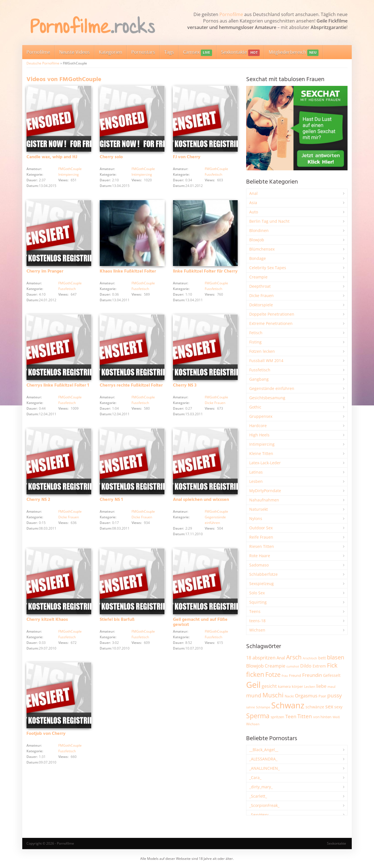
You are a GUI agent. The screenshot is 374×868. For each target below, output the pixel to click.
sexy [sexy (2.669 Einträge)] (338, 707)
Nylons (256, 518)
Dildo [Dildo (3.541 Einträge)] (306, 666)
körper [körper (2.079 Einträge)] (297, 687)
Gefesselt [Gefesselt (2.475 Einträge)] (332, 675)
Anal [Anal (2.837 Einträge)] (281, 658)
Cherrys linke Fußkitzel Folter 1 (58, 387)
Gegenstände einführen (272, 388)
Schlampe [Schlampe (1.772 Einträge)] (263, 707)
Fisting (255, 342)
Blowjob (257, 240)
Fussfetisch (213, 175)
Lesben (256, 481)
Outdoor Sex (261, 528)
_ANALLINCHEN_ (264, 768)
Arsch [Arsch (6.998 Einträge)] (294, 657)
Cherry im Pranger (45, 273)
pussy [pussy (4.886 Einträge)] (335, 695)
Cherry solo (111, 158)
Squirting (258, 602)
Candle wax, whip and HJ (52, 158)
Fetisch (256, 333)
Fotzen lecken (262, 351)
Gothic (255, 407)
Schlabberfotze (263, 574)
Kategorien (111, 52)
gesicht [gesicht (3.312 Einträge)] (269, 686)
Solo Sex (257, 593)
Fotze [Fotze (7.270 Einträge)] (273, 674)
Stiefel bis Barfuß (117, 623)
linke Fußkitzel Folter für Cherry (205, 273)
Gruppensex (261, 416)
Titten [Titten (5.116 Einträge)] (305, 716)
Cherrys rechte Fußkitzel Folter (131, 387)
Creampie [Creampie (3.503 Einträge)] (275, 666)
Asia (253, 203)
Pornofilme (231, 14)
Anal (253, 193)
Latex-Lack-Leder (265, 463)
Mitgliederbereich (294, 53)
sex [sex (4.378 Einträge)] (329, 706)
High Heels (259, 435)
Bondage (258, 258)
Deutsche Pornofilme (43, 63)
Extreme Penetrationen (271, 323)
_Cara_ (255, 777)
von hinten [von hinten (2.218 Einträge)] (322, 717)
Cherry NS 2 (38, 502)
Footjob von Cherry (46, 738)
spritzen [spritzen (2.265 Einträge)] (277, 717)
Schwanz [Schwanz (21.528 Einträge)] (288, 705)
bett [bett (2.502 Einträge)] (322, 658)
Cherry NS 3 (185, 387)
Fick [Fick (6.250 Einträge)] (332, 665)
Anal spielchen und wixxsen (201, 502)
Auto (254, 212)
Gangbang (259, 379)
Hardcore (258, 426)
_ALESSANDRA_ (263, 759)
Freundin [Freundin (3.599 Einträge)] (312, 675)
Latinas (256, 472)
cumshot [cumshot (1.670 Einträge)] (293, 666)
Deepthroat (260, 286)
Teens (255, 611)
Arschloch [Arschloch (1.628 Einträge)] (310, 658)
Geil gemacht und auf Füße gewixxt (200, 625)
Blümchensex (262, 249)
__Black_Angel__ (264, 750)
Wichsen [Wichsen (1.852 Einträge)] (253, 724)
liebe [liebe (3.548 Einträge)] (321, 686)
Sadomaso (259, 565)
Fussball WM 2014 (266, 361)
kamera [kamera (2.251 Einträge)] (284, 686)
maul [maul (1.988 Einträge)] (331, 687)
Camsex (198, 53)
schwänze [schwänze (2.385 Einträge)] (315, 707)
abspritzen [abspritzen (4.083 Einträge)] (264, 657)
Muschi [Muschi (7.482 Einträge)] (273, 695)
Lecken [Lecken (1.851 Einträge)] (310, 687)
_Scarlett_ (258, 796)
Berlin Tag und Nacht (269, 221)
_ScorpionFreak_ (264, 805)
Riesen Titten (262, 546)
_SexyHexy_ (260, 815)
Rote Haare (260, 556)
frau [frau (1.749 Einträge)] (285, 676)
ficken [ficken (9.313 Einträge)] (255, 674)
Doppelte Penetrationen (272, 314)
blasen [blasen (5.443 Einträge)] (336, 657)
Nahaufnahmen (264, 500)
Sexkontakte (240, 53)
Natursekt (259, 509)
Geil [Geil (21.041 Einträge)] (253, 685)
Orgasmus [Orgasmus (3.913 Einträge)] (306, 696)
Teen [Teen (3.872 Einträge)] (291, 716)
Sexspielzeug (261, 583)
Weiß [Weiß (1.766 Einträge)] (336, 717)
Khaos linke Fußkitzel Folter (128, 273)
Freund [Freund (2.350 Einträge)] (295, 675)
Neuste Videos (74, 52)
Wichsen (257, 630)
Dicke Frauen (215, 405)
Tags (169, 52)
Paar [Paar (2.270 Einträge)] (322, 696)
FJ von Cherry (187, 158)
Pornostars (143, 52)
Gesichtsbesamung (267, 398)
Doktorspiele (261, 305)
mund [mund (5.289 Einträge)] (254, 695)
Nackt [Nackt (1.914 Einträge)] (289, 696)
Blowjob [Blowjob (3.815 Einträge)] (255, 666)
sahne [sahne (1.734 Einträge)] (251, 707)
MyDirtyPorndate (265, 491)
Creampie (258, 277)
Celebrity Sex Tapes (268, 268)
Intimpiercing (69, 175)
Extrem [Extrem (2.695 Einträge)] (319, 666)
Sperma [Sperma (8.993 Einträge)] (258, 716)
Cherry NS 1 (111, 502)
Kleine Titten (261, 453)
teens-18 (257, 621)
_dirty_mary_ (261, 787)
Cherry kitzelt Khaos (47, 623)
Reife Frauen (261, 537)
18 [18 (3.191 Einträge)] (249, 658)
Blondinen (259, 230)
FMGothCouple (70, 169)
